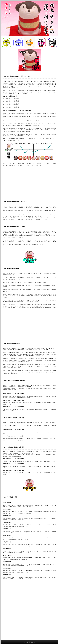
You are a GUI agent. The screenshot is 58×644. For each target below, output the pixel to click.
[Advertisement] (30, 593)
